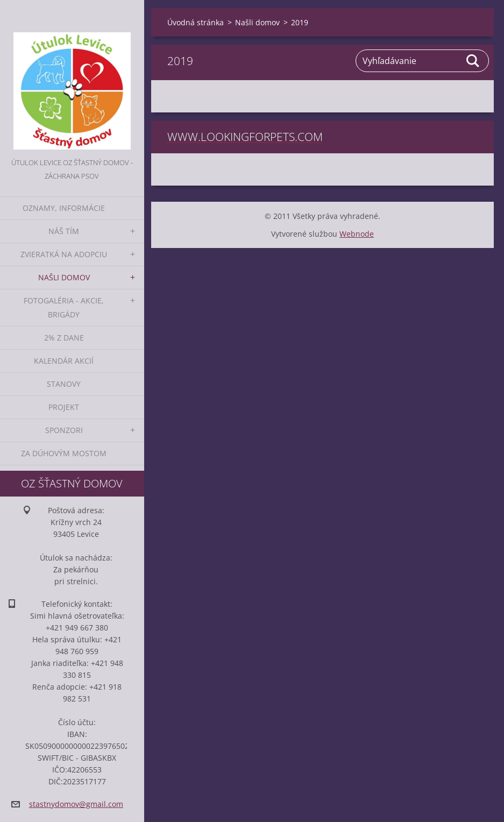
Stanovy (64, 384)
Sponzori (64, 430)
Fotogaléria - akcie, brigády (64, 307)
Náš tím (64, 231)
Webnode (357, 234)
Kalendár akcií (64, 361)
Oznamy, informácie (64, 208)
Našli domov (64, 277)
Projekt (64, 407)
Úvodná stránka (196, 22)
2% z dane (64, 338)
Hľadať (473, 61)
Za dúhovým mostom (64, 453)
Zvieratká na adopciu (64, 254)
